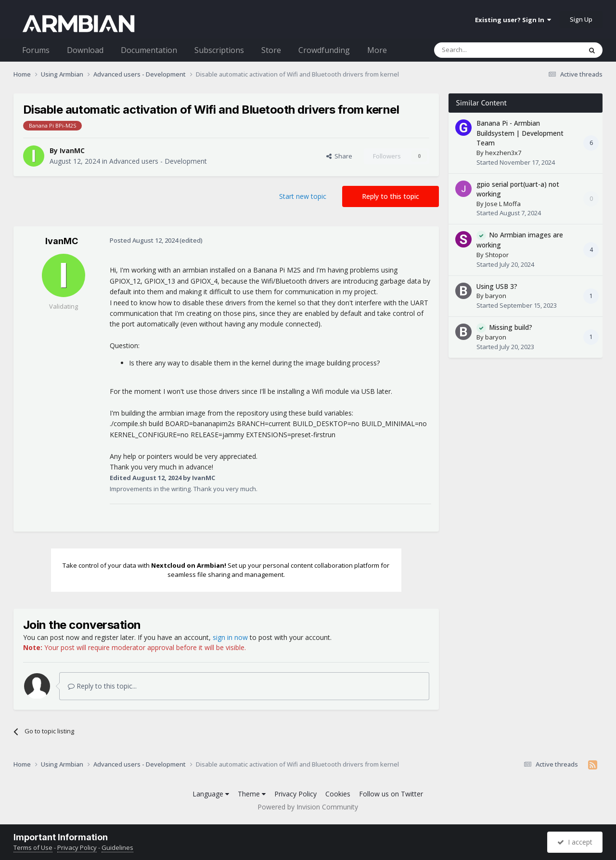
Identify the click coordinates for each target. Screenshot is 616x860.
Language (211, 794)
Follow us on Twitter (391, 794)
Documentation (149, 50)
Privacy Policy (295, 794)
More (377, 50)
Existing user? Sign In (513, 20)
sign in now (230, 637)
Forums (36, 50)
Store (271, 50)
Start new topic (303, 196)
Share (339, 156)
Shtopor (497, 255)
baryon (496, 296)
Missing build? (511, 327)
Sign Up (581, 19)
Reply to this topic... (102, 686)
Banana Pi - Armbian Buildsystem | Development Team (520, 133)
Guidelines (117, 847)
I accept (575, 842)
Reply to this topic (391, 196)
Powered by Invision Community (308, 807)
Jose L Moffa (503, 204)
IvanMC (72, 150)
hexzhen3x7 (503, 153)
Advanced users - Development (158, 161)
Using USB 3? (497, 286)
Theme (252, 794)
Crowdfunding (324, 50)
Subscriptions (219, 50)
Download (85, 50)
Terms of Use (33, 847)
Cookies (338, 794)
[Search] (484, 50)
